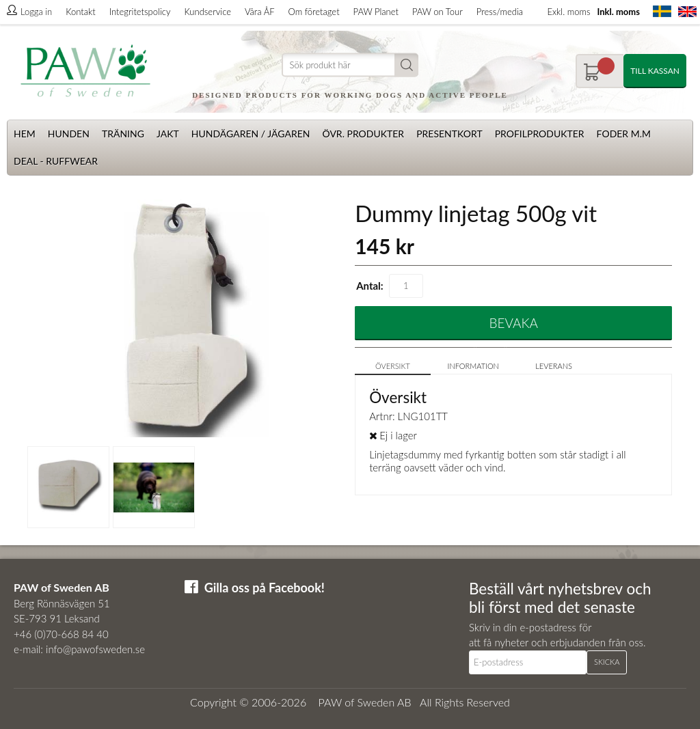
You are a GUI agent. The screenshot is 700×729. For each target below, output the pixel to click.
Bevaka (513, 323)
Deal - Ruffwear (56, 161)
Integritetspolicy (140, 12)
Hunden (69, 134)
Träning (123, 134)
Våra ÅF (260, 12)
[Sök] (350, 65)
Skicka (607, 662)
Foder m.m (624, 134)
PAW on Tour (437, 12)
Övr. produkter (363, 134)
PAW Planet (376, 12)
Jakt (168, 134)
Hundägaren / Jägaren (251, 134)
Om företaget (314, 12)
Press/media (500, 12)
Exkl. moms (568, 12)
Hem (25, 134)
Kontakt (80, 12)
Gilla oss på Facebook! (265, 588)
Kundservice (207, 12)
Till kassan (655, 71)
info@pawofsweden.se (95, 649)
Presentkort (449, 134)
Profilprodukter (540, 134)
